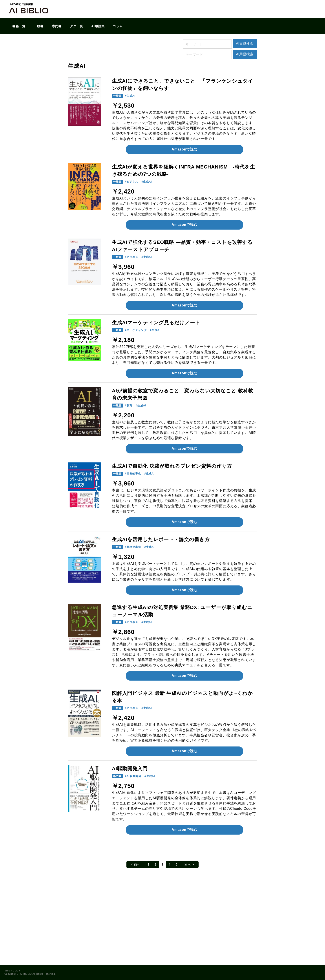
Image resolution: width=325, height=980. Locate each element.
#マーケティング (136, 330)
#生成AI (130, 96)
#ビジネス (131, 182)
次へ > (189, 864)
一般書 (39, 26)
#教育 (129, 406)
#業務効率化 (133, 474)
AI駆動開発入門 (130, 769)
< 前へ (136, 864)
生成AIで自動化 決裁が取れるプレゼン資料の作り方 (172, 466)
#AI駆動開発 (133, 776)
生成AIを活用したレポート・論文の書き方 (161, 539)
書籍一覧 (19, 26)
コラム (118, 26)
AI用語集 (98, 26)
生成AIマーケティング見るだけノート (156, 323)
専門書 (57, 26)
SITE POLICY (12, 971)
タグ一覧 (77, 26)
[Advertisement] (162, 921)
